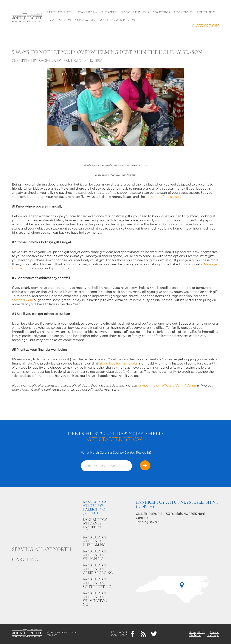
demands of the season (163, 197)
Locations (183, 12)
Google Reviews (135, 12)
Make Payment (112, 20)
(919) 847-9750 (152, 522)
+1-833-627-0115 (205, 26)
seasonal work (23, 300)
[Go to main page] (27, 18)
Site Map (214, 633)
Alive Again (85, 20)
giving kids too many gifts (118, 363)
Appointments (59, 12)
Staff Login (213, 636)
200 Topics (162, 12)
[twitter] (154, 634)
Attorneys (206, 12)
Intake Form (87, 12)
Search (146, 21)
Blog (51, 20)
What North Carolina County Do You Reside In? (117, 453)
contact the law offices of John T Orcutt (167, 385)
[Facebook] (133, 634)
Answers (109, 12)
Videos (65, 20)
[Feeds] (143, 634)
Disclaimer (195, 636)
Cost (133, 20)
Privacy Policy (197, 633)
